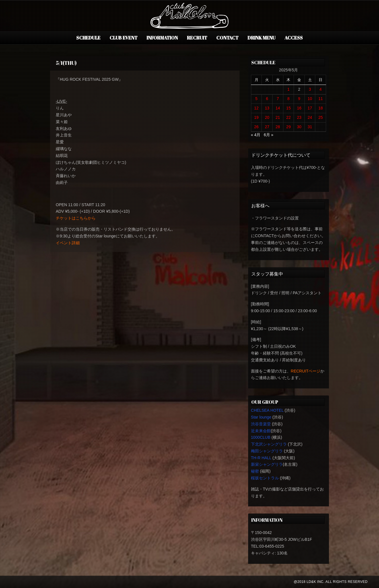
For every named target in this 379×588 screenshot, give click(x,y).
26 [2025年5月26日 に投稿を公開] (256, 127)
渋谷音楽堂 (261, 424)
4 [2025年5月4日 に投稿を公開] (321, 89)
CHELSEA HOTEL (267, 410)
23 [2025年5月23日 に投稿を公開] (299, 117)
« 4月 (256, 135)
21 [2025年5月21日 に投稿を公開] (278, 117)
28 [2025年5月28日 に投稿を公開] (278, 127)
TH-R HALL (261, 458)
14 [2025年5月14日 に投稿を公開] (278, 108)
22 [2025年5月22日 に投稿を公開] (289, 117)
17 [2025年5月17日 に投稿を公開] (310, 108)
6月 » (268, 135)
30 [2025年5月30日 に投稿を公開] (299, 127)
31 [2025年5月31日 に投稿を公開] (310, 127)
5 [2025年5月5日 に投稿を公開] (256, 99)
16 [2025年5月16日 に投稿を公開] (299, 108)
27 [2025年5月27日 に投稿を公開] (267, 127)
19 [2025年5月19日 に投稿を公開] (256, 117)
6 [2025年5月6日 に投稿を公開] (267, 99)
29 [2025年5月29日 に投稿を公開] (289, 127)
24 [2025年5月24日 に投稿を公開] (310, 117)
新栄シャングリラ (267, 464)
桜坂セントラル (265, 478)
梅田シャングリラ (267, 451)
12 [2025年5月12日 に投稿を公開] (256, 108)
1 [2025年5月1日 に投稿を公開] (289, 89)
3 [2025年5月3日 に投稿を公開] (310, 89)
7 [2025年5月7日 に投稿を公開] (278, 99)
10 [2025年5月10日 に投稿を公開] (310, 99)
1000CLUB (261, 437)
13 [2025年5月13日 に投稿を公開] (267, 108)
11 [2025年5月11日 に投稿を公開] (321, 99)
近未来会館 (261, 431)
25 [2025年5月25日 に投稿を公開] (321, 117)
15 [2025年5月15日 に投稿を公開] (289, 108)
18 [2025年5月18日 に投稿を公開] (321, 108)
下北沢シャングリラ (269, 444)
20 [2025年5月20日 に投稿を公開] (267, 117)
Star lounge (261, 417)
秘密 (255, 471)
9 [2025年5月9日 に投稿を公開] (299, 99)
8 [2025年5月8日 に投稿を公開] (289, 99)
